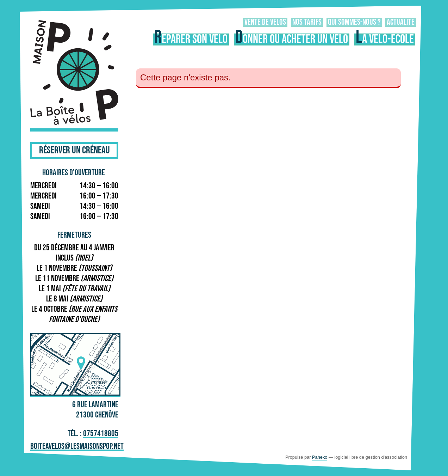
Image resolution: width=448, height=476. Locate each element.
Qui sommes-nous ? (354, 22)
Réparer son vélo (191, 39)
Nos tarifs (307, 22)
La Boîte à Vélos (74, 74)
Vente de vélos (265, 22)
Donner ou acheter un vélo (292, 39)
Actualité (401, 22)
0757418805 (101, 434)
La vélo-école (385, 39)
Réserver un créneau (74, 150)
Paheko (320, 457)
